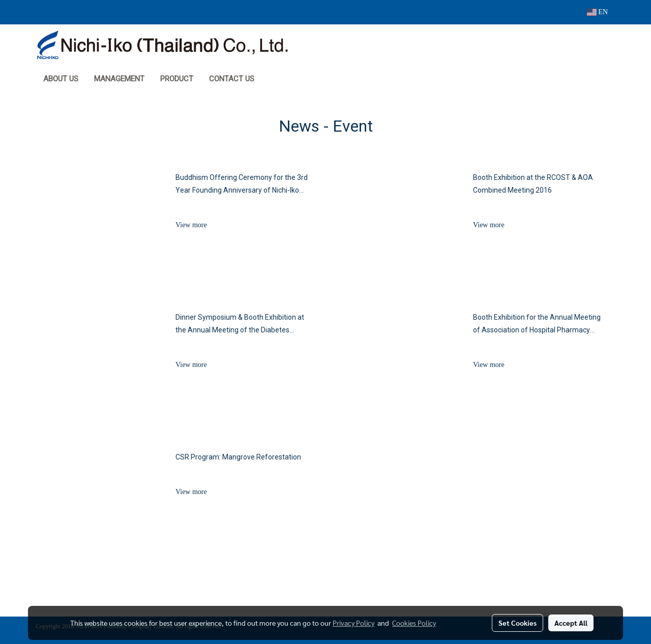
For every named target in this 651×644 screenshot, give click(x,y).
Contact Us (232, 79)
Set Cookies (517, 623)
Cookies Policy (414, 623)
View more (192, 225)
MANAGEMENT (119, 79)
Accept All (571, 623)
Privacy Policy (353, 623)
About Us (61, 79)
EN (597, 12)
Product (177, 79)
